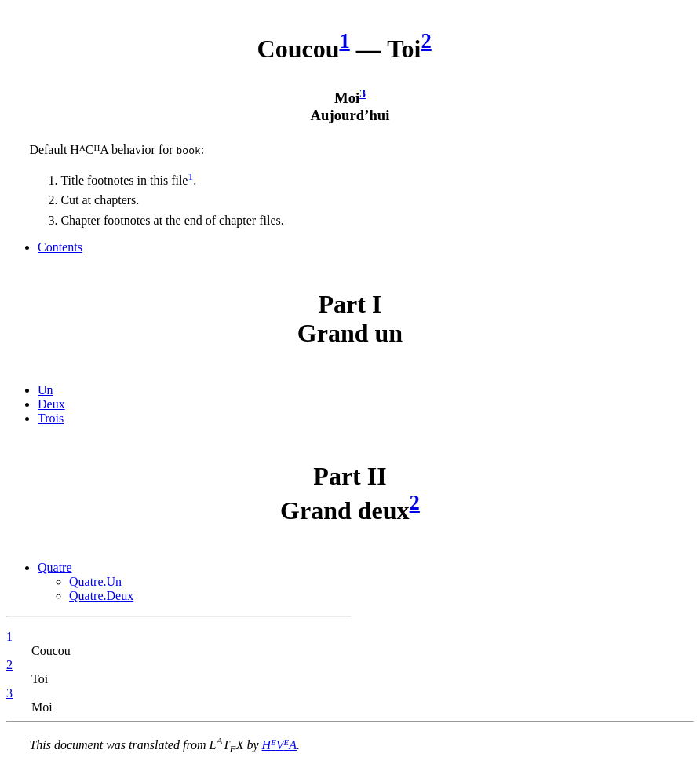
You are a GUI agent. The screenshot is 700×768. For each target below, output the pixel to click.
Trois (51, 418)
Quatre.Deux (101, 596)
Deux (51, 404)
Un (46, 390)
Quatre (55, 567)
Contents (60, 247)
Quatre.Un (95, 581)
